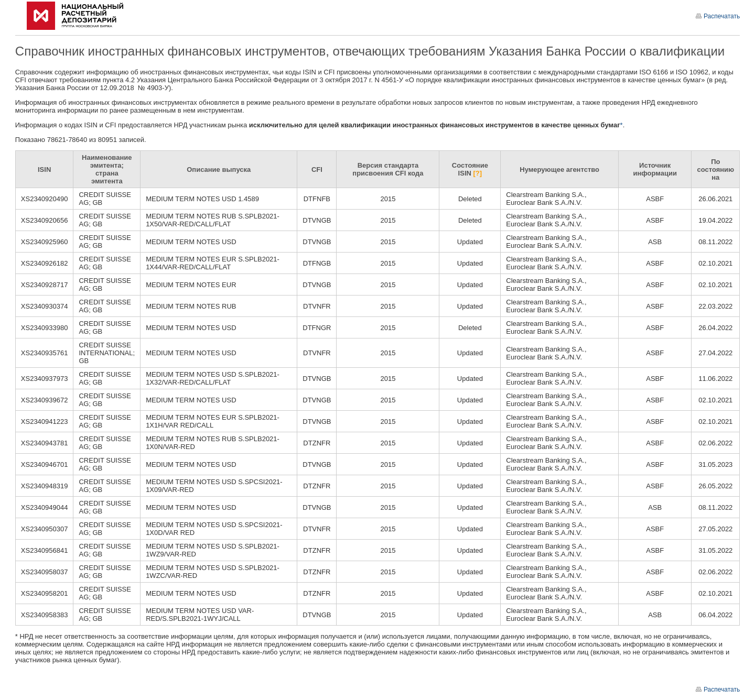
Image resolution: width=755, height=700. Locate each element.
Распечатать (718, 16)
